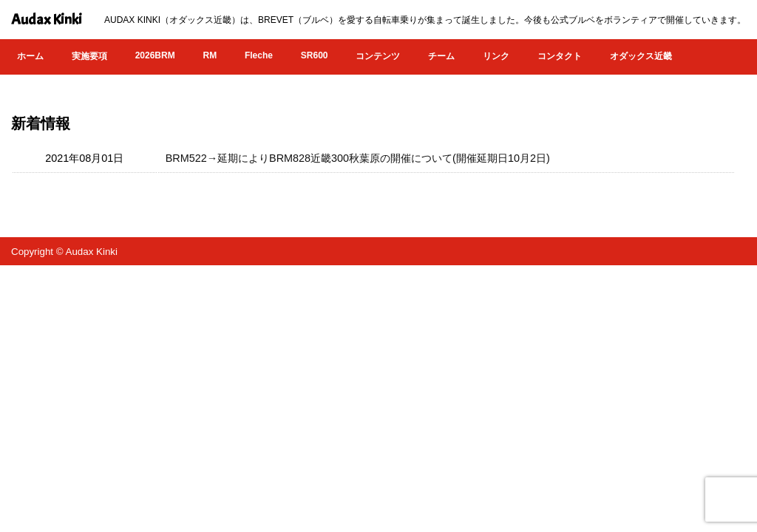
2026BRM (155, 55)
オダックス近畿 (641, 56)
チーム (441, 56)
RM (210, 55)
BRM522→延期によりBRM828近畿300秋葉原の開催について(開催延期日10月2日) (358, 158)
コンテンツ (378, 56)
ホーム (30, 56)
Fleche (259, 55)
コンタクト (560, 56)
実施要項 (89, 56)
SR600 (315, 55)
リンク (496, 56)
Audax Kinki (47, 20)
